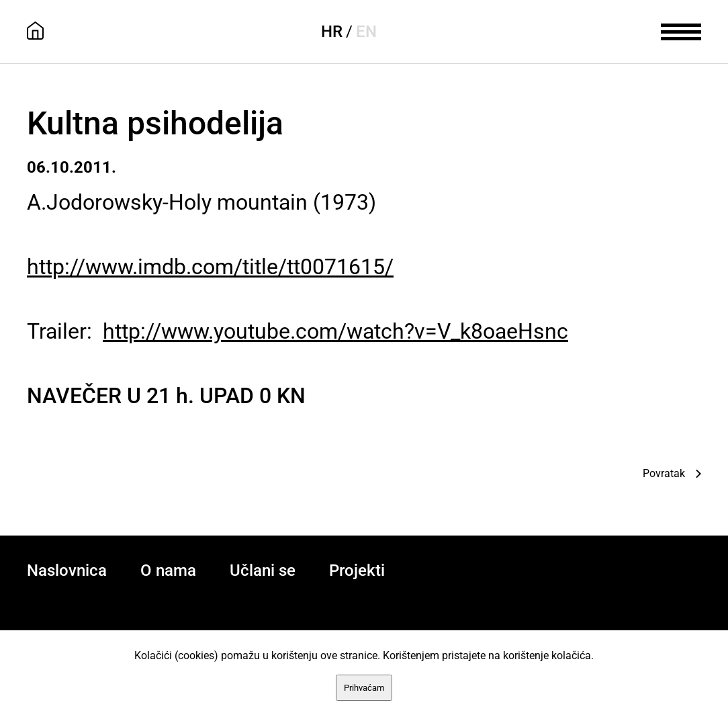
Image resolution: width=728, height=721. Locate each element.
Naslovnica (67, 570)
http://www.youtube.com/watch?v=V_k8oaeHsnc (335, 331)
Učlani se (263, 570)
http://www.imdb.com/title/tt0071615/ (210, 267)
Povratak (664, 473)
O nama (168, 570)
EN (366, 32)
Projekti (357, 570)
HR (332, 32)
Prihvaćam (364, 688)
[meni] (681, 30)
